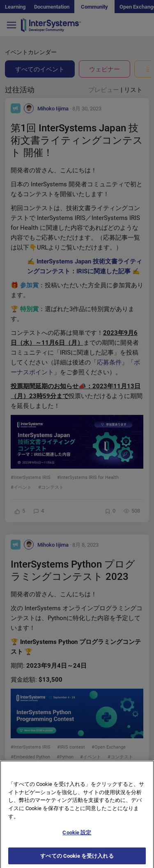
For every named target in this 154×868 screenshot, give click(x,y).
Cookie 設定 (77, 837)
